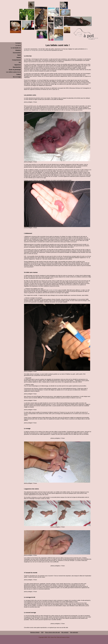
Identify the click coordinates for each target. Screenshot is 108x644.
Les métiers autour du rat (13, 72)
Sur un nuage (17, 77)
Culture (19, 74)
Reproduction (17, 67)
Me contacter (65, 632)
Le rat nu (18, 45)
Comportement (16, 60)
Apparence (18, 65)
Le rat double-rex (16, 48)
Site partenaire (74, 632)
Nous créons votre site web (53, 632)
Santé (19, 55)
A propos (18, 43)
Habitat (19, 57)
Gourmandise (17, 53)
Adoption (18, 50)
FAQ (42, 632)
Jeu (20, 62)
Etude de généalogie (15, 70)
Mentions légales (35, 632)
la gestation (41, 50)
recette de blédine (53, 290)
